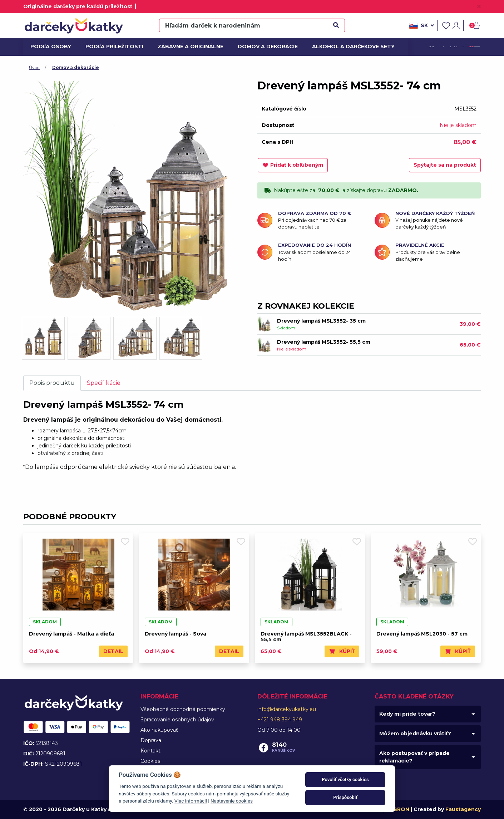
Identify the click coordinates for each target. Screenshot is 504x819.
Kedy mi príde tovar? (407, 714)
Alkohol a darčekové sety (349, 46)
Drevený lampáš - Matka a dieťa (71, 634)
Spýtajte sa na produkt (445, 165)
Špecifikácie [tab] (104, 383)
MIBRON (398, 809)
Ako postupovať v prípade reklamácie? (414, 757)
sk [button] (422, 26)
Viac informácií (191, 801)
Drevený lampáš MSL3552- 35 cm (321, 321)
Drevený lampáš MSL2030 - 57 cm (422, 634)
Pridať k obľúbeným (293, 165)
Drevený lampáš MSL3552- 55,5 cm (324, 342)
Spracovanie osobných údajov (177, 720)
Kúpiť (342, 651)
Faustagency (463, 809)
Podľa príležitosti (112, 46)
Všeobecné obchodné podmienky (183, 709)
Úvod (34, 67)
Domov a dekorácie (265, 46)
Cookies (150, 761)
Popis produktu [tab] (52, 383)
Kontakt (150, 751)
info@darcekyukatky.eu (287, 709)
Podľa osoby (50, 46)
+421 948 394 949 (280, 720)
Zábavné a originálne (187, 46)
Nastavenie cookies (232, 801)
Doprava (151, 740)
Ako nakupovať (159, 730)
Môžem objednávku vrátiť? (415, 734)
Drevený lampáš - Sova (176, 634)
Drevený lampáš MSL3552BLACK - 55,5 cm (306, 637)
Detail (113, 651)
